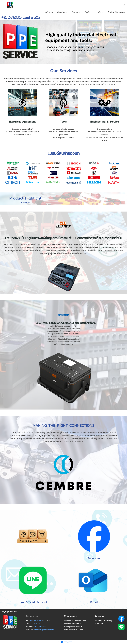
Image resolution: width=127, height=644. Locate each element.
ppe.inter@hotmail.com (44, 630)
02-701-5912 (36, 624)
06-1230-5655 (40, 627)
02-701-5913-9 (37, 621)
